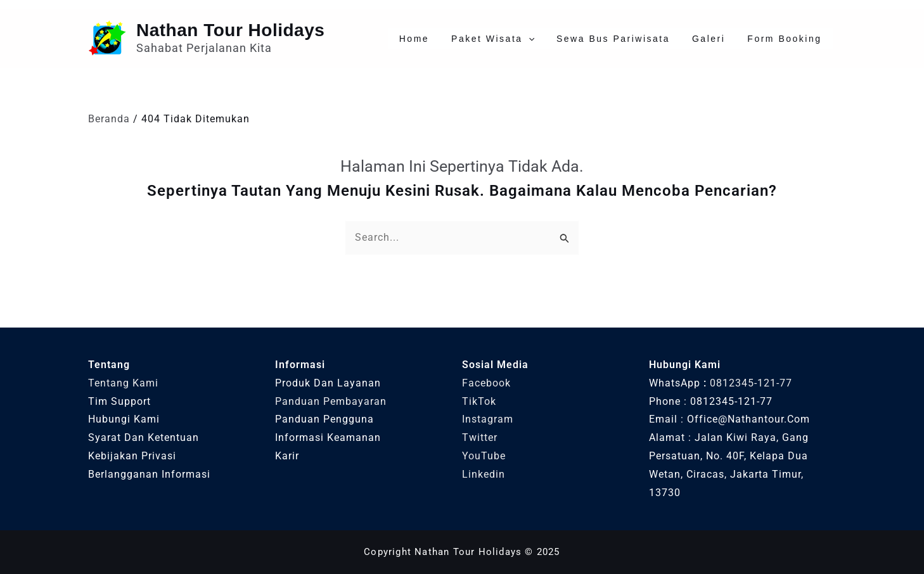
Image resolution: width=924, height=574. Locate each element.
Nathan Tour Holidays (230, 30)
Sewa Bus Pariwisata (637, 39)
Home (457, 39)
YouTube (484, 456)
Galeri (722, 39)
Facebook (486, 383)
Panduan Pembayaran (331, 401)
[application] (561, 39)
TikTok (479, 401)
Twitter (480, 437)
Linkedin (484, 474)
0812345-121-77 (751, 383)
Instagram (488, 419)
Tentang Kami (123, 383)
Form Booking (789, 39)
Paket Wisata (526, 39)
